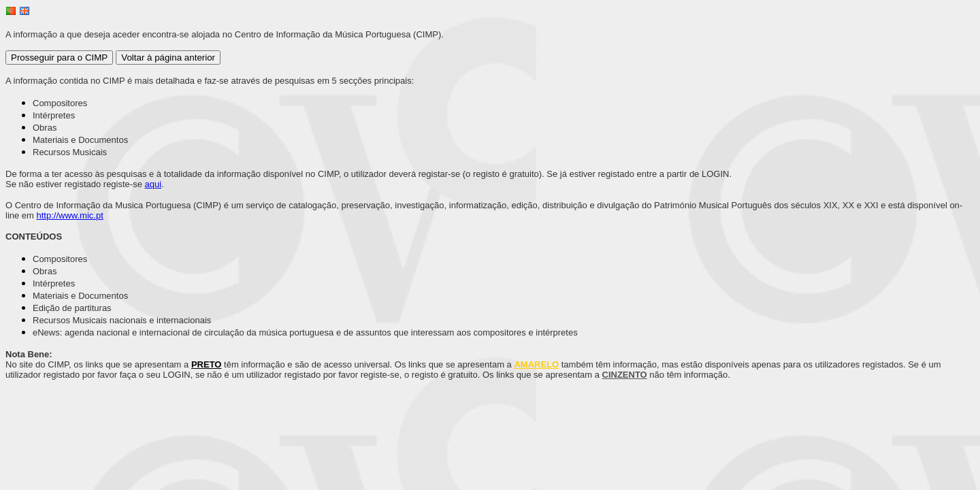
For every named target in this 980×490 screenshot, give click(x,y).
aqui (153, 184)
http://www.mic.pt (70, 215)
